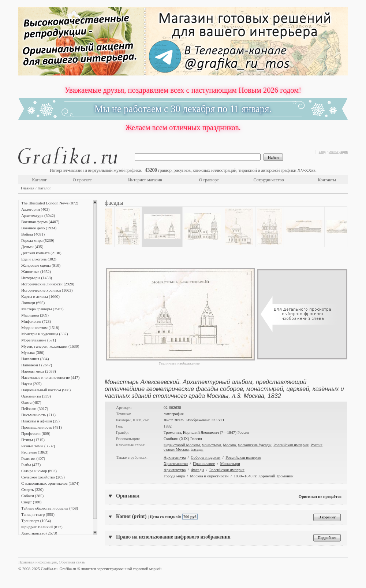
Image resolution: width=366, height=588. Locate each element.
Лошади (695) (33, 303)
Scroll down (95, 533)
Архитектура (175, 457)
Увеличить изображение (179, 363)
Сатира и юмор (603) (39, 471)
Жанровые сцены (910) (41, 265)
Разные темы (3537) (38, 446)
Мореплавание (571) (39, 340)
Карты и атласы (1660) (40, 296)
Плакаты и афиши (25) (40, 421)
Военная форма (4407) (40, 222)
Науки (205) (31, 384)
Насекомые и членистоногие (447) (50, 377)
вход (322, 151)
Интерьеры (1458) (37, 278)
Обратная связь (72, 562)
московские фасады (255, 445)
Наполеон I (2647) (37, 365)
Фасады (197, 470)
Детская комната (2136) (41, 253)
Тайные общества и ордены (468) (50, 508)
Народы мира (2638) (39, 371)
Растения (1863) (35, 452)
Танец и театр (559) (38, 514)
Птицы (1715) (33, 440)
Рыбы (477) (31, 465)
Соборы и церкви (206, 457)
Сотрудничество (269, 180)
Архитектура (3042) (38, 215)
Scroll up (95, 202)
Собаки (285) (32, 496)
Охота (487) (31, 402)
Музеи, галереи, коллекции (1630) (50, 346)
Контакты (327, 180)
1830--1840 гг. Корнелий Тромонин (263, 476)
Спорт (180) (31, 502)
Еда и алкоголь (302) (39, 259)
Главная (28, 188)
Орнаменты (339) (36, 396)
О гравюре (209, 180)
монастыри (212, 445)
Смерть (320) (32, 489)
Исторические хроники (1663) (47, 290)
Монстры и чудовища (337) (44, 334)
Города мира (174, 476)
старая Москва (176, 449)
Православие (204, 463)
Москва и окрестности (209, 476)
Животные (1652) (36, 271)
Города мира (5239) (38, 240)
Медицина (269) (35, 315)
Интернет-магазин (145, 180)
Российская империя (291, 445)
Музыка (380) (33, 352)
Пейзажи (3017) (35, 408)
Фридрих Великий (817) (42, 527)
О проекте (82, 180)
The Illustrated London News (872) (50, 203)
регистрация (338, 151)
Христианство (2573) (39, 533)
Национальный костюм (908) (46, 390)
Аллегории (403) (35, 209)
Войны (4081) (33, 234)
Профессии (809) (36, 433)
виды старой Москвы (182, 445)
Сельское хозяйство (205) (43, 477)
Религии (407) (33, 458)
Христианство (176, 463)
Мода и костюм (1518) (40, 328)
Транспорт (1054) (36, 521)
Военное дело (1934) (39, 228)
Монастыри (230, 463)
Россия (317, 445)
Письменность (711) (38, 415)
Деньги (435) (32, 247)
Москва (229, 445)
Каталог (39, 180)
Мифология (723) (36, 321)
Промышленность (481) (42, 427)
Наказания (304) (35, 359)
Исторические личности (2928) (48, 284)
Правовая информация (38, 562)
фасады (197, 449)
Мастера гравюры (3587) (42, 309)
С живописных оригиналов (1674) (50, 483)
